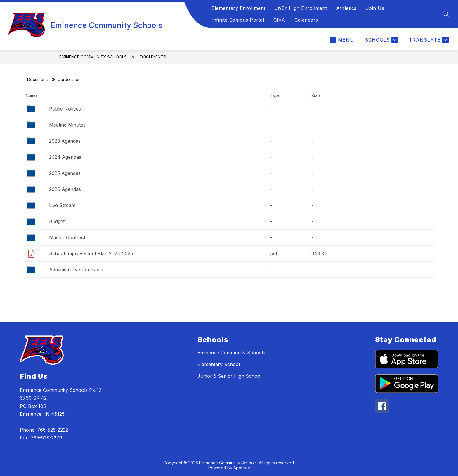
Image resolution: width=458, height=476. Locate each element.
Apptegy (242, 468)
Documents (153, 57)
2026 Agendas (65, 189)
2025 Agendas (65, 173)
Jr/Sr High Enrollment (301, 8)
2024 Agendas (65, 157)
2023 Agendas (65, 141)
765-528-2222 (53, 430)
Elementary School (219, 364)
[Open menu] (342, 40)
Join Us (375, 8)
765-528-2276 (46, 438)
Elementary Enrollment (238, 8)
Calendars (306, 20)
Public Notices (65, 109)
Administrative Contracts (76, 270)
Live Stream (62, 205)
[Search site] (446, 14)
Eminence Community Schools (93, 57)
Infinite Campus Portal (238, 20)
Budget (57, 221)
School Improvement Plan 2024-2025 (91, 253)
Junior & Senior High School (229, 376)
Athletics (346, 8)
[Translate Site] (428, 40)
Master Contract (67, 237)
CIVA (279, 20)
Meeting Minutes (67, 125)
